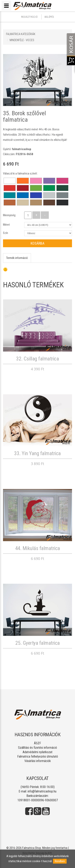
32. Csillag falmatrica (37, 359)
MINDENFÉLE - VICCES (22, 40)
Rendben (60, 861)
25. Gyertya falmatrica (38, 643)
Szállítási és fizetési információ (37, 748)
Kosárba (37, 243)
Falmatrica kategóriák (21, 34)
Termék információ (17, 258)
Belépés (49, 17)
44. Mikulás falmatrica (38, 548)
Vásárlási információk (38, 761)
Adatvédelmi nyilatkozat (37, 752)
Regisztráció (29, 17)
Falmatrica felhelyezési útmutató (38, 756)
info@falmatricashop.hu (42, 791)
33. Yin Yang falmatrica (37, 453)
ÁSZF (37, 743)
